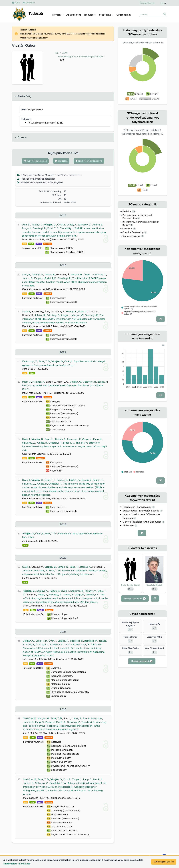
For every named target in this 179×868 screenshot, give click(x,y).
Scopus (47, 244)
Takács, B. (50, 275)
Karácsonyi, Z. (30, 361)
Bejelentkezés (147, 3)
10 (134, 211)
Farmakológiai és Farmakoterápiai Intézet (81, 56)
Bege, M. (49, 439)
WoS (39, 244)
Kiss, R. (78, 718)
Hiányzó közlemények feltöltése (36, 179)
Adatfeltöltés (74, 15)
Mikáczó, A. (39, 382)
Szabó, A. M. (30, 718)
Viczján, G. (50, 225)
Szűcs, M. (98, 480)
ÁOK (65, 53)
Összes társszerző (135, 598)
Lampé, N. (63, 567)
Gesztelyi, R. (39, 228)
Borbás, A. (61, 439)
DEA (31, 244)
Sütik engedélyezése (164, 862)
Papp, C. (27, 382)
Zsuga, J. (27, 228)
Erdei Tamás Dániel (130, 585)
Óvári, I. (61, 225)
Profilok (58, 15)
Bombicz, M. (91, 641)
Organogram (124, 15)
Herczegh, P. (74, 439)
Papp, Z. (98, 439)
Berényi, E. (71, 311)
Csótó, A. (71, 225)
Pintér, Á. (61, 722)
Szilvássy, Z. (84, 225)
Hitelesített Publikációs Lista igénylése (40, 182)
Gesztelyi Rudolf (154, 585)
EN (162, 3)
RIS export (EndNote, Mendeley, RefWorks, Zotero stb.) (49, 175)
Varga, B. (79, 595)
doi (24, 244)
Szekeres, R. (77, 591)
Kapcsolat (29, 3)
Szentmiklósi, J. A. (93, 718)
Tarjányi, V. (37, 225)
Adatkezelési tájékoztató (17, 864)
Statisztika (106, 15)
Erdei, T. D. (53, 228)
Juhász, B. (98, 225)
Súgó (16, 3)
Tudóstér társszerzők (35, 161)
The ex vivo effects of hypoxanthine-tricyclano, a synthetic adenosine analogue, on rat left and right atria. (65, 446)
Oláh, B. (26, 225)
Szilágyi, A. (42, 591)
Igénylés (90, 15)
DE (57, 53)
